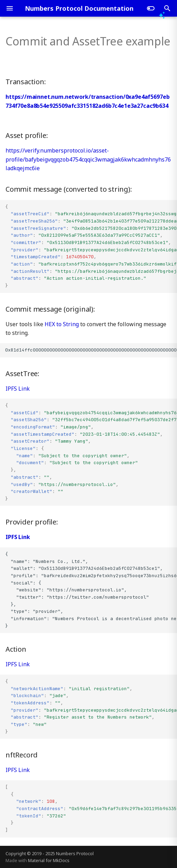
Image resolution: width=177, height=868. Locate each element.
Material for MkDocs (49, 860)
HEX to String (62, 324)
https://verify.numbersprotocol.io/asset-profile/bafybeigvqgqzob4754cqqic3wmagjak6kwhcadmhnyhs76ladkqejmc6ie (88, 159)
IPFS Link (18, 389)
